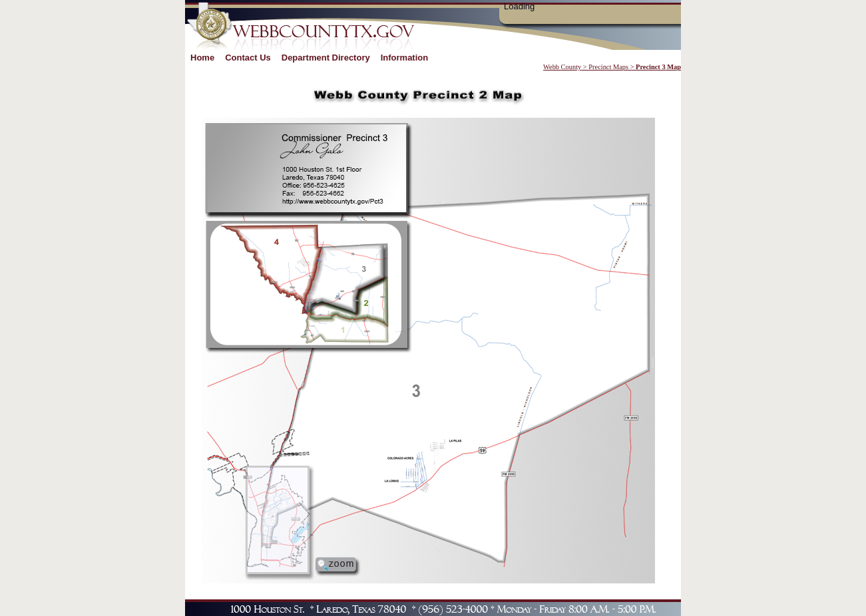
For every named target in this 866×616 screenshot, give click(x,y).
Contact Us (248, 58)
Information (405, 58)
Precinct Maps (608, 67)
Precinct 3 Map (658, 67)
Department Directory (326, 58)
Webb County (562, 67)
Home (202, 58)
